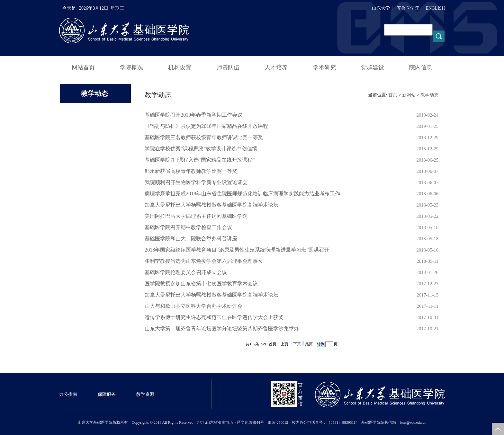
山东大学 (381, 8)
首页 (393, 95)
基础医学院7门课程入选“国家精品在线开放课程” (200, 160)
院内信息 (421, 67)
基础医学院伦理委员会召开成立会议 (186, 272)
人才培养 (276, 67)
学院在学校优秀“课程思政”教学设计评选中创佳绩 (201, 149)
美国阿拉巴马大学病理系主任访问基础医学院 (196, 216)
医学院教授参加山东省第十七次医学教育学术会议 (201, 284)
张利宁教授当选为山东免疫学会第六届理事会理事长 (204, 261)
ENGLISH (435, 8)
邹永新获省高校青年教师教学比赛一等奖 (191, 171)
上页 (284, 344)
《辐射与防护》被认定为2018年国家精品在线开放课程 (206, 126)
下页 (297, 344)
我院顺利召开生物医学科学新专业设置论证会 (196, 182)
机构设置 (180, 67)
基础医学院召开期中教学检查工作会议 (188, 227)
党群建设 (373, 67)
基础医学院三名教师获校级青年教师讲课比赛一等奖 (204, 137)
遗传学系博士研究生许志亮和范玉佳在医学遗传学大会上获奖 (214, 317)
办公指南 (68, 394)
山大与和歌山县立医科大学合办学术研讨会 (194, 306)
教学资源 (145, 394)
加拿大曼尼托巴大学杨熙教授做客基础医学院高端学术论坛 (212, 205)
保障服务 (107, 394)
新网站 (409, 95)
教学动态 (429, 95)
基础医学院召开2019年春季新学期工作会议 (194, 115)
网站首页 (83, 67)
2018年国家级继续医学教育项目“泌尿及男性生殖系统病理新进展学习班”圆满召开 (237, 250)
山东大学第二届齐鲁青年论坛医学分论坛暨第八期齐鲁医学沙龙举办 (222, 328)
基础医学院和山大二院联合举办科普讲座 (191, 239)
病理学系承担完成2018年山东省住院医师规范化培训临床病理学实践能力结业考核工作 (242, 194)
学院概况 (131, 67)
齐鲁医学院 (408, 8)
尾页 (309, 344)
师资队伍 (228, 67)
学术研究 (324, 67)
